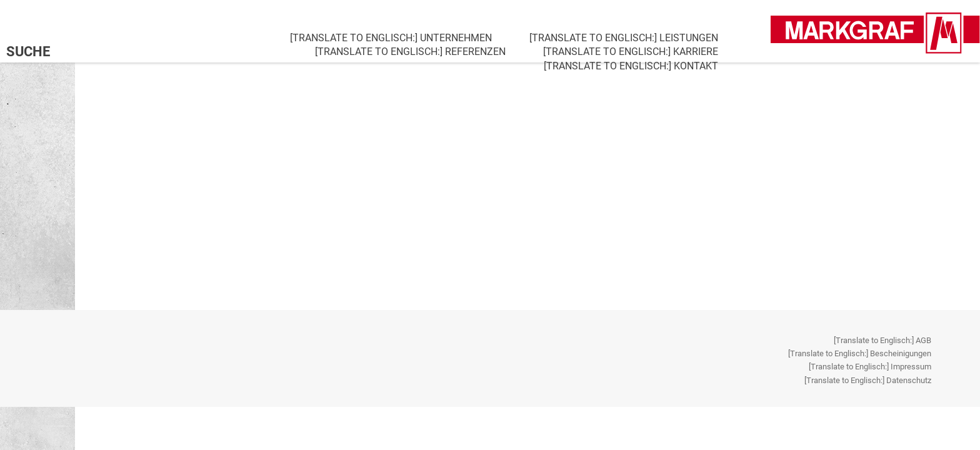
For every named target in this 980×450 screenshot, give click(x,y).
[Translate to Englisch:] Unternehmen (391, 38)
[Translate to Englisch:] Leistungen (624, 38)
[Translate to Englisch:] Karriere (631, 52)
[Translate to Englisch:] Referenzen (410, 52)
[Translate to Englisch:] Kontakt (631, 66)
